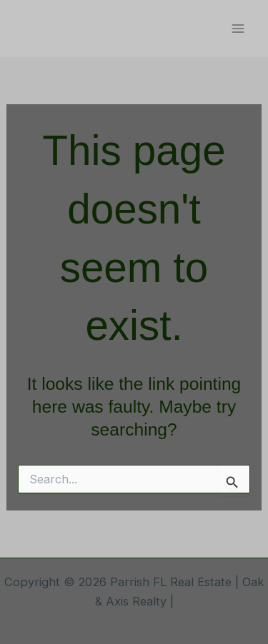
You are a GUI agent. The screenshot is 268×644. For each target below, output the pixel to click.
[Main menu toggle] (238, 29)
